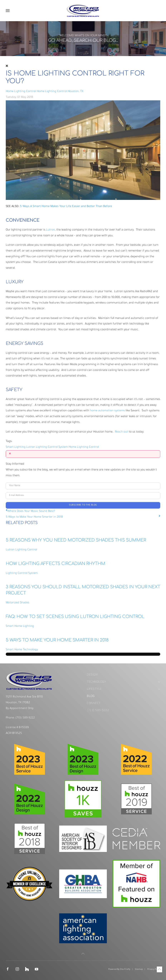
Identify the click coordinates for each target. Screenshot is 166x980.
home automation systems (107, 411)
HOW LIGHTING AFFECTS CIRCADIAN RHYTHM (56, 564)
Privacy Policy (154, 969)
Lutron (51, 230)
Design (92, 675)
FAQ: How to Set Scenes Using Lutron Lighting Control (75, 617)
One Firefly (125, 969)
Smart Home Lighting (20, 626)
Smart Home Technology (22, 650)
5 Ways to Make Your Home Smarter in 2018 (34, 517)
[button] (8, 11)
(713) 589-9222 (25, 718)
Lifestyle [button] (124, 689)
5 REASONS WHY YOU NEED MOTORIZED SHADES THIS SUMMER (76, 540)
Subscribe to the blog (83, 505)
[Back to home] (83, 11)
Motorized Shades (18, 603)
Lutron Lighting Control (21, 550)
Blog (91, 696)
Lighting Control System (52, 447)
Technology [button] (124, 682)
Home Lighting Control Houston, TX (60, 92)
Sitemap (139, 969)
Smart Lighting (16, 447)
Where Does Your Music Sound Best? (31, 511)
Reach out (121, 432)
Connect (94, 703)
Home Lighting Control (21, 92)
